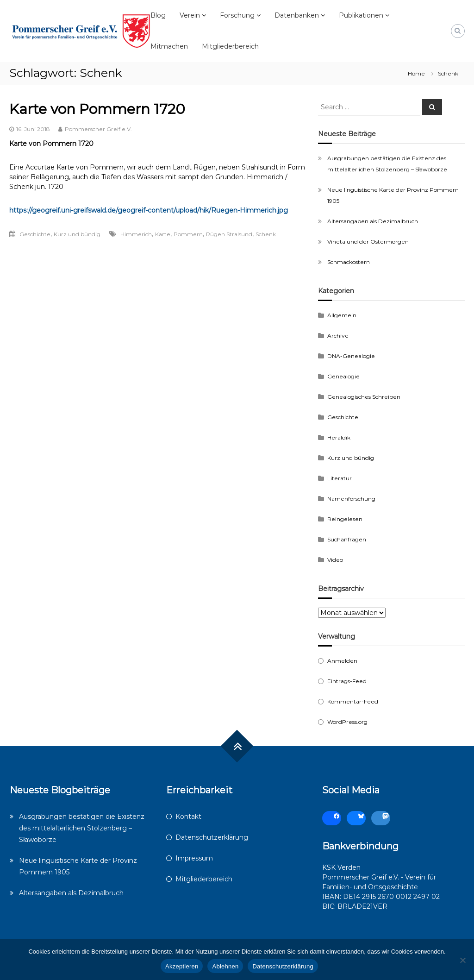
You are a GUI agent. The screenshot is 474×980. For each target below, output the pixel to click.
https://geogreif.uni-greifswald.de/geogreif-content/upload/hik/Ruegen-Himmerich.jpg (149, 210)
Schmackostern (349, 262)
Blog (158, 15)
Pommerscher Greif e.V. (98, 129)
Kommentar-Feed (353, 701)
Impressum (194, 858)
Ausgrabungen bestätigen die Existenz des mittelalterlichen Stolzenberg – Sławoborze (82, 828)
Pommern (188, 234)
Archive (338, 336)
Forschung (237, 15)
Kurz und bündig (77, 234)
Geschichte (35, 234)
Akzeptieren (182, 966)
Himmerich (136, 234)
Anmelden (342, 661)
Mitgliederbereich (230, 46)
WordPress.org (347, 722)
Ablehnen (225, 966)
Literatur (340, 478)
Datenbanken (297, 15)
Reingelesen (345, 519)
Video (335, 560)
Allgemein (342, 315)
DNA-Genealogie (351, 356)
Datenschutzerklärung (212, 837)
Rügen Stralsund (229, 234)
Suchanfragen (347, 539)
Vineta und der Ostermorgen (368, 242)
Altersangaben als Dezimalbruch (373, 221)
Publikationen (361, 15)
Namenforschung (351, 499)
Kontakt (188, 817)
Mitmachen (169, 46)
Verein (190, 15)
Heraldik (339, 437)
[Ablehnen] (462, 960)
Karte (163, 234)
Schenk (266, 234)
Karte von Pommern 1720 (97, 109)
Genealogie (343, 376)
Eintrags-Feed (347, 681)
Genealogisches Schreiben (364, 397)
